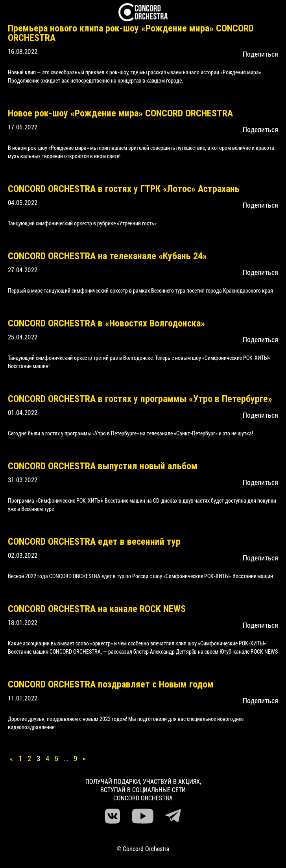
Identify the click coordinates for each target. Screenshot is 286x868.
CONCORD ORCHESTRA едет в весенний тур (94, 542)
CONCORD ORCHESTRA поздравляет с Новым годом (111, 684)
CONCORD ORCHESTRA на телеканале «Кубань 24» (107, 256)
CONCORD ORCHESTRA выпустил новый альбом (103, 466)
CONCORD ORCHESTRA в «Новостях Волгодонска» (106, 323)
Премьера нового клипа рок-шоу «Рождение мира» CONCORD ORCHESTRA (131, 33)
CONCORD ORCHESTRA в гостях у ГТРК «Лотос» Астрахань (124, 189)
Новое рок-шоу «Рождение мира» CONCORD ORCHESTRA (120, 113)
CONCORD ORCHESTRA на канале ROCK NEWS (97, 609)
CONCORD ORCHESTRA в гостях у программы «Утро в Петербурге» (140, 399)
